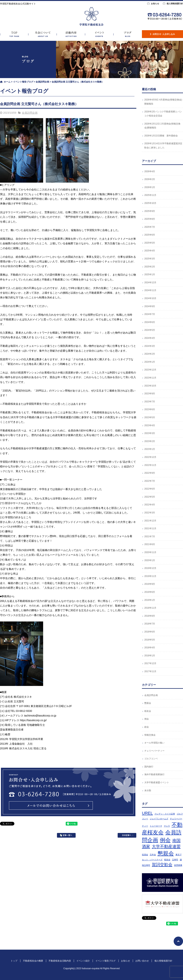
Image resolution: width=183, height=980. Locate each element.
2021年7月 (150, 536)
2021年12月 (150, 521)
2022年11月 (150, 465)
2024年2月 (150, 354)
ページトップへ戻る (178, 941)
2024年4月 (150, 338)
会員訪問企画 (42, 82)
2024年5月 (150, 330)
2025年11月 (150, 195)
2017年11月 (150, 671)
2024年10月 (150, 298)
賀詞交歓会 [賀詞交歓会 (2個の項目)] (162, 865)
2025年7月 (150, 227)
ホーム (7, 82)
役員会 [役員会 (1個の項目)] (145, 855)
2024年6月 (150, 322)
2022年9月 (150, 473)
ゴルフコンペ (151, 759)
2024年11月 (150, 290)
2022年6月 (150, 489)
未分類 (148, 790)
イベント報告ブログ (128, 34)
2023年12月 (150, 370)
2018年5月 (150, 640)
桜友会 (148, 711)
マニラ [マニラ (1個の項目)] (167, 826)
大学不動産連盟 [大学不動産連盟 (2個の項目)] (166, 846)
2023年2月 (150, 441)
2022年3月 (150, 513)
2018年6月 (150, 632)
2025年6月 (150, 235)
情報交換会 (150, 735)
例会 (147, 719)
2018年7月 (150, 624)
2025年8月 (150, 219)
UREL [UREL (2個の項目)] (147, 813)
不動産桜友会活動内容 (71, 34)
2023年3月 (150, 433)
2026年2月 (150, 179)
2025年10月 (150, 203)
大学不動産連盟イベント (157, 782)
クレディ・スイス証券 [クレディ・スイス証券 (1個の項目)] (165, 814)
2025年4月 (150, 251)
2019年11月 (150, 576)
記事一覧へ (66, 835)
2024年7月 (150, 314)
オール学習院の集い (154, 743)
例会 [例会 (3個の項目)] (165, 840)
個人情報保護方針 (175, 4)
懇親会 (148, 703)
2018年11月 (150, 608)
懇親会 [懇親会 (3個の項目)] (166, 853)
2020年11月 (150, 552)
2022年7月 (150, 481)
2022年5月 (150, 497)
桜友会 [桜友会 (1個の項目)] (167, 860)
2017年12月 (150, 663)
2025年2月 (150, 267)
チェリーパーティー (154, 751)
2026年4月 (150, 171)
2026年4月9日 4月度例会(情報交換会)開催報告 (163, 102)
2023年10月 (150, 386)
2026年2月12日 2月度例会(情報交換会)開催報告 (162, 126)
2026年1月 (150, 187)
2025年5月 (150, 243)
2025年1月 (150, 274)
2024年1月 (150, 362)
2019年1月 (150, 600)
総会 (147, 727)
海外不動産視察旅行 (154, 774)
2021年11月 (150, 528)
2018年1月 (150, 656)
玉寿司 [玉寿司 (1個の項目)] (175, 860)
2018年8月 (150, 616)
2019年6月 (150, 592)
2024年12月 (150, 283)
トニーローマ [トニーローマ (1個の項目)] (156, 826)
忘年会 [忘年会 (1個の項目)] (153, 855)
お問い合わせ (162, 34)
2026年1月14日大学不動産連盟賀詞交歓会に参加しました (163, 146)
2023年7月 (150, 402)
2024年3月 (150, 346)
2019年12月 (150, 568)
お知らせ (155, 4)
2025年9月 (150, 211)
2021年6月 (150, 544)
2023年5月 (150, 417)
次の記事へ (127, 835)
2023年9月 (150, 394)
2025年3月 (150, 259)
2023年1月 (150, 449)
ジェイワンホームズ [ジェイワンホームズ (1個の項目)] (159, 819)
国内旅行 (149, 767)
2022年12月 (150, 457)
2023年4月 (150, 425)
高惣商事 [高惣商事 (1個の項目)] (178, 865)
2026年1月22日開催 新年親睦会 (161, 136)
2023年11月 (150, 378)
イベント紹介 (99, 34)
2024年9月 (150, 306)
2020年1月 (150, 560)
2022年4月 (150, 505)
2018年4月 (150, 648)
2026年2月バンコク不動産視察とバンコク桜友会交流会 (163, 114)
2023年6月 (150, 409)
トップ (14, 34)
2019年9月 (150, 584)
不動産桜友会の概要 (43, 34)
